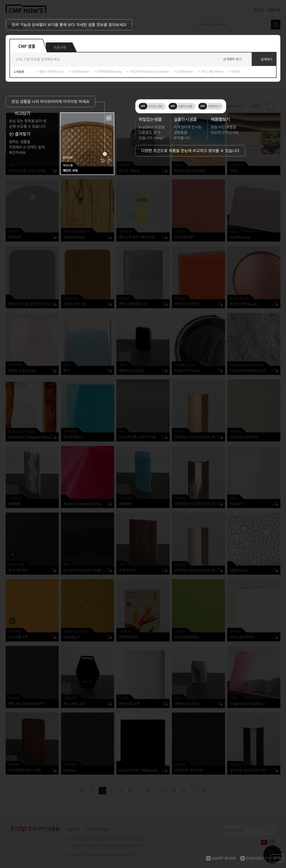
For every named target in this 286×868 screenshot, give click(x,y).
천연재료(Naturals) (109, 72)
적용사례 (60, 47)
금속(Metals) (80, 72)
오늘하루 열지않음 (224, 858)
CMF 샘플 (27, 46)
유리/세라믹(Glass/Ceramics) (149, 72)
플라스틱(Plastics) (52, 72)
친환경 (235, 72)
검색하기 (267, 59)
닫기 (277, 858)
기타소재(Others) (212, 72)
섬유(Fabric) (185, 72)
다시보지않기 (255, 858)
